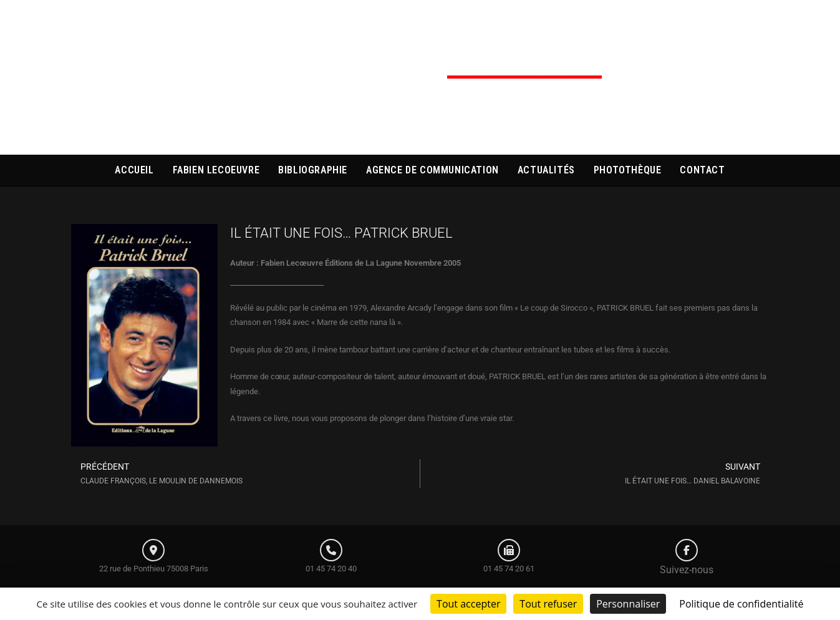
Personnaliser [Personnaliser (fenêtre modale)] (628, 604)
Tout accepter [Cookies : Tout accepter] (468, 604)
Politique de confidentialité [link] (741, 604)
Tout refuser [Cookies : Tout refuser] (548, 604)
